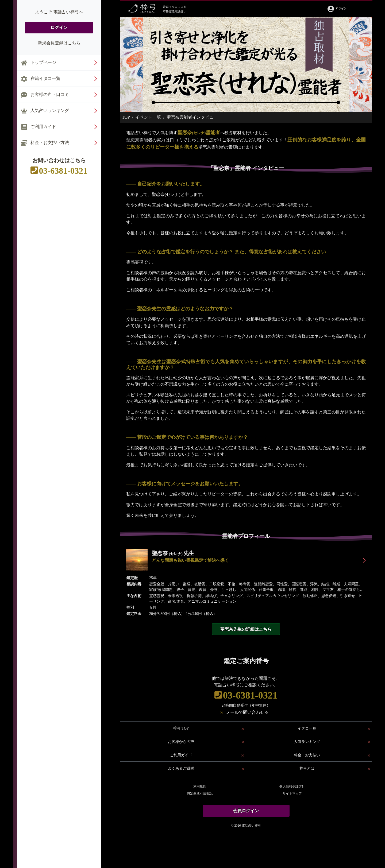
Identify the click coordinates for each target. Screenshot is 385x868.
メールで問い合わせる (247, 712)
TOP (126, 117)
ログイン (59, 27)
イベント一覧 (148, 117)
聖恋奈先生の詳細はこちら (246, 629)
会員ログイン (246, 811)
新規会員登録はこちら (59, 43)
